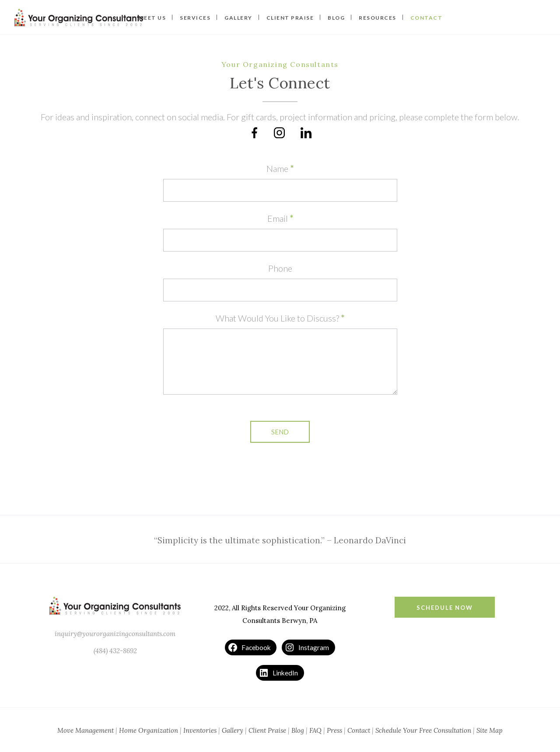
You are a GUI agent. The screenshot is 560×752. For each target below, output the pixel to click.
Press (334, 730)
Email (280, 218)
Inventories (200, 730)
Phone (280, 268)
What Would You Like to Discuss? (280, 318)
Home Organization (149, 730)
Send (280, 432)
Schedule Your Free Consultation (423, 730)
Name (280, 168)
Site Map (490, 730)
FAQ (315, 730)
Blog (298, 730)
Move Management (86, 730)
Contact (359, 730)
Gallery (233, 730)
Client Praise (267, 730)
